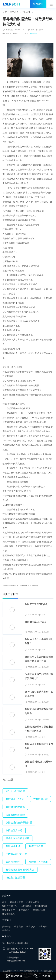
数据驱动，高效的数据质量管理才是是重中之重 (39, 659)
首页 (5, 12)
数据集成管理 (16, 902)
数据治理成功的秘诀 (35, 622)
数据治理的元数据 (15, 807)
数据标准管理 (41, 906)
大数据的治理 (40, 799)
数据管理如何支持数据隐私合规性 (39, 711)
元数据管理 (26, 906)
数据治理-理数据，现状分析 (38, 764)
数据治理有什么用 (38, 862)
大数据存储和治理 (15, 815)
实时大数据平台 (10, 906)
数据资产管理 (39, 910)
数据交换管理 (33, 902)
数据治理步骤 (13, 846)
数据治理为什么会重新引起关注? (39, 641)
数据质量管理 (9, 910)
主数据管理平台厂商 (16, 854)
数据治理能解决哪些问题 (19, 823)
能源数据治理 (36, 846)
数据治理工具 (9, 914)
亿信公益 (6, 930)
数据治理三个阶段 (15, 799)
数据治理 (34, 33)
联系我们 (19, 927)
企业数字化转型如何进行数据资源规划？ (39, 676)
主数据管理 (24, 910)
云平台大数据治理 (15, 791)
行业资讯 (26, 12)
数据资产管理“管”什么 (36, 604)
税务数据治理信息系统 (18, 838)
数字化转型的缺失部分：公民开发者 (39, 694)
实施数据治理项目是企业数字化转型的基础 (39, 729)
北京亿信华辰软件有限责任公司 (39, 971)
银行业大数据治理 (15, 878)
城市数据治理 (13, 862)
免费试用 (38, 4)
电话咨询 (14, 976)
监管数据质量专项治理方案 (20, 870)
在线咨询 (42, 976)
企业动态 (31, 927)
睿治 (4, 902)
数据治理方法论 (14, 830)
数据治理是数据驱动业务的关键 (39, 746)
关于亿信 (14, 12)
